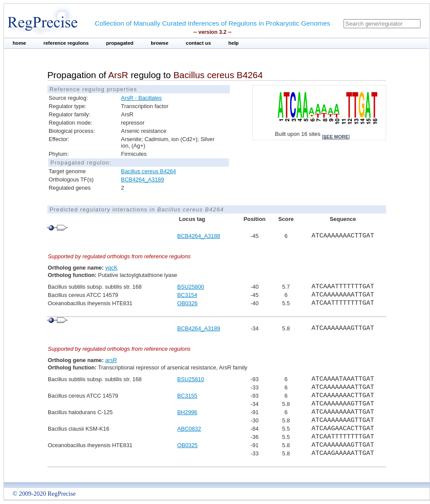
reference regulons (66, 43)
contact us (198, 43)
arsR (111, 360)
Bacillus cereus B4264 (149, 171)
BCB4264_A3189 (143, 180)
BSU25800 (191, 287)
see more (336, 137)
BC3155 (187, 396)
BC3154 (187, 295)
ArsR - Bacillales (142, 98)
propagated (120, 43)
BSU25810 (191, 379)
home (19, 43)
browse (160, 43)
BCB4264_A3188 (199, 236)
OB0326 (187, 303)
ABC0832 (189, 429)
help (234, 43)
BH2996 (187, 412)
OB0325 (187, 445)
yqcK (111, 268)
